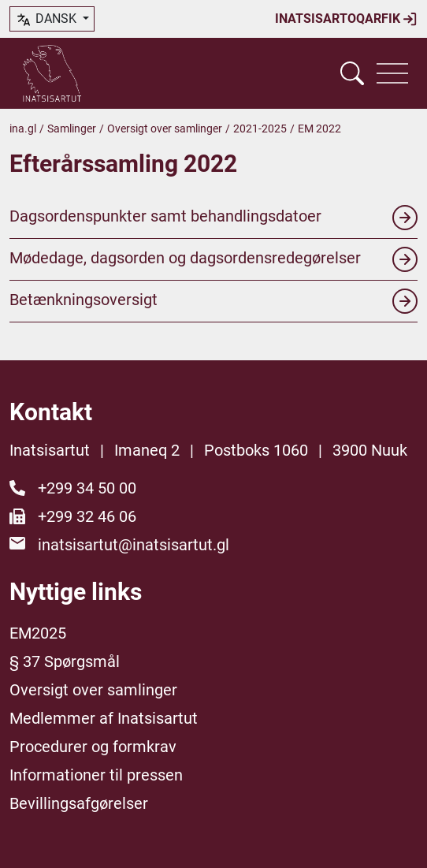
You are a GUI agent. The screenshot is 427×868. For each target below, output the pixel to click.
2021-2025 (260, 129)
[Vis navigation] (392, 73)
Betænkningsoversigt (213, 301)
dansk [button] (47, 20)
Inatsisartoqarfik (346, 19)
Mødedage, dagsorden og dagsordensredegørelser (213, 259)
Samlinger (72, 129)
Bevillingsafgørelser (79, 803)
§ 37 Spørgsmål (65, 661)
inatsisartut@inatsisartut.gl (134, 545)
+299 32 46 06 (87, 516)
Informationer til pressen (96, 775)
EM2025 (38, 633)
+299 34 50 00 (87, 488)
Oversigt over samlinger (165, 129)
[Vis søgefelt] (352, 73)
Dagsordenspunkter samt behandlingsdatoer (213, 218)
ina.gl (23, 129)
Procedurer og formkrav (93, 747)
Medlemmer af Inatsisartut (104, 718)
